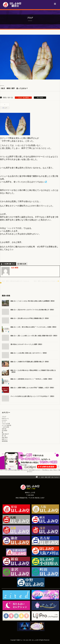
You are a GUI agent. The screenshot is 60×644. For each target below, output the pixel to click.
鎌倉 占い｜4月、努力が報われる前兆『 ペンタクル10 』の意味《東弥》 (34, 327)
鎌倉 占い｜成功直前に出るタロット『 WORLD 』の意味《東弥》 (32, 379)
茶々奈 (4, 436)
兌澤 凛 (4, 429)
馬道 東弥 (5, 438)
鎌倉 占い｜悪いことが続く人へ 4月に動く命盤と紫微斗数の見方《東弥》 (34, 336)
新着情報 (5, 441)
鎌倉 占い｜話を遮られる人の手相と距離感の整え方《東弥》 (30, 318)
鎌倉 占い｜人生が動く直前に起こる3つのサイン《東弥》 (29, 353)
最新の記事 (23, 264)
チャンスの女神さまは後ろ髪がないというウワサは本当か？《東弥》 (33, 396)
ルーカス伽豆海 (6, 425)
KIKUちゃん (5, 418)
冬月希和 (26, 98)
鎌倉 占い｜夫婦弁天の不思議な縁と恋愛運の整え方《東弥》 (30, 362)
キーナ (4, 422)
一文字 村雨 (5, 427)
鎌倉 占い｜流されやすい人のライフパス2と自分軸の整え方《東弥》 (33, 310)
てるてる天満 (6, 424)
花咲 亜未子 (5, 434)
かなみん (4, 420)
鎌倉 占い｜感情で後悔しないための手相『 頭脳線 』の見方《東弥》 (33, 388)
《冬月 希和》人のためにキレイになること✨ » (46, 281)
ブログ (20, 98)
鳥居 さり (5, 439)
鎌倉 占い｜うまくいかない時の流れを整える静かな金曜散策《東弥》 (33, 301)
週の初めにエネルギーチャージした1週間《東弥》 (27, 344)
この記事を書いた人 (9, 264)
